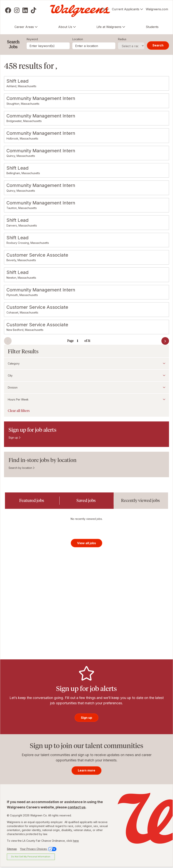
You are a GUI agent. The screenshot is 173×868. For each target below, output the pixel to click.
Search (158, 45)
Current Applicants (126, 9)
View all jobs (86, 544)
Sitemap (12, 850)
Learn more (86, 771)
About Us (65, 27)
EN (103, 9)
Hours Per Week (18, 399)
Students (152, 27)
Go (91, 339)
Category (14, 363)
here (76, 842)
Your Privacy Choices (39, 850)
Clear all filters (19, 411)
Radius (122, 39)
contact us (77, 808)
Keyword (32, 39)
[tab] (32, 501)
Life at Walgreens (109, 27)
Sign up (13, 438)
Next (158, 342)
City (10, 375)
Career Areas (24, 27)
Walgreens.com (157, 9)
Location (78, 39)
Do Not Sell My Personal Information (31, 858)
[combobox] (94, 46)
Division (13, 387)
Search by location (20, 468)
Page (70, 341)
